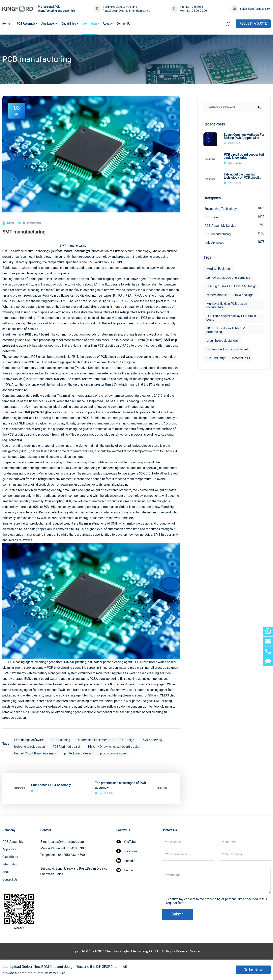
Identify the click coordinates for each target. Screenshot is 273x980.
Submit (178, 914)
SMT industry (216, 359)
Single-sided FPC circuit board (228, 350)
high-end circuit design (30, 747)
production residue (115, 753)
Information (89, 24)
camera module (217, 296)
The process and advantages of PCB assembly (120, 785)
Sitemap (196, 951)
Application (48, 24)
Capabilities (69, 24)
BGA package (244, 296)
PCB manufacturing (234, 234)
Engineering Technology (234, 208)
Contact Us (123, 24)
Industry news (234, 243)
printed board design (80, 753)
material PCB (242, 359)
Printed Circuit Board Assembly (36, 753)
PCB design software (29, 740)
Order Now (253, 970)
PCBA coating (61, 740)
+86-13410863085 (191, 7)
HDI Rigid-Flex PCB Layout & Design (232, 287)
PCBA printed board (67, 747)
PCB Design (234, 217)
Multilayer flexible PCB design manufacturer (227, 306)
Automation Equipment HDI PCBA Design (107, 740)
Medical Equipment (220, 269)
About (107, 24)
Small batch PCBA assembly (51, 785)
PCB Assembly (26, 24)
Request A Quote (253, 24)
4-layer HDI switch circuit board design (115, 747)
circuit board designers (222, 341)
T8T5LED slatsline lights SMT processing (227, 331)
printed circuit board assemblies (229, 278)
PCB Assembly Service (234, 225)
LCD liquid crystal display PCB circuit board (232, 318)
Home (6, 24)
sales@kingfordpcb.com (255, 9)
